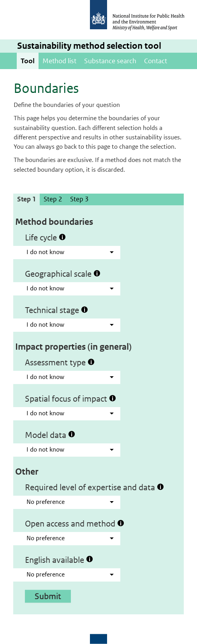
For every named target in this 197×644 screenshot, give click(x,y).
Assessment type (60, 362)
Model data (50, 435)
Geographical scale (63, 274)
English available (59, 560)
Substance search (110, 61)
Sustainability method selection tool (89, 46)
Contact (156, 61)
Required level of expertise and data (94, 487)
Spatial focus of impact (70, 398)
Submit (48, 596)
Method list (59, 61)
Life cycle (45, 237)
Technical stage (56, 310)
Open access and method (75, 523)
